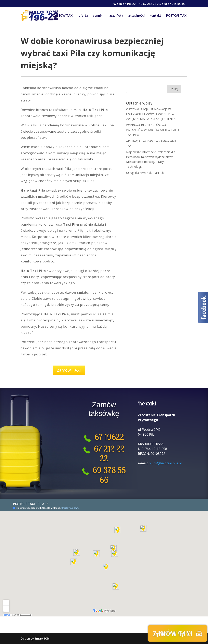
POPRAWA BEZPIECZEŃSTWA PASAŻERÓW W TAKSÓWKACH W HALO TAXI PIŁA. (153, 130)
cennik (98, 16)
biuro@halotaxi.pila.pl (165, 463)
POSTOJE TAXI (177, 16)
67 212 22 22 (109, 453)
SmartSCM (42, 638)
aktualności (136, 16)
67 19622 (107, 437)
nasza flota (115, 16)
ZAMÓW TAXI (63, 16)
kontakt (155, 16)
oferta (83, 16)
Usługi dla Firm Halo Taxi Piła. (146, 173)
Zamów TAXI (69, 370)
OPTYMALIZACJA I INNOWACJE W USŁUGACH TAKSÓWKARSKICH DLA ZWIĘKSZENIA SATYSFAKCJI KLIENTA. (151, 114)
